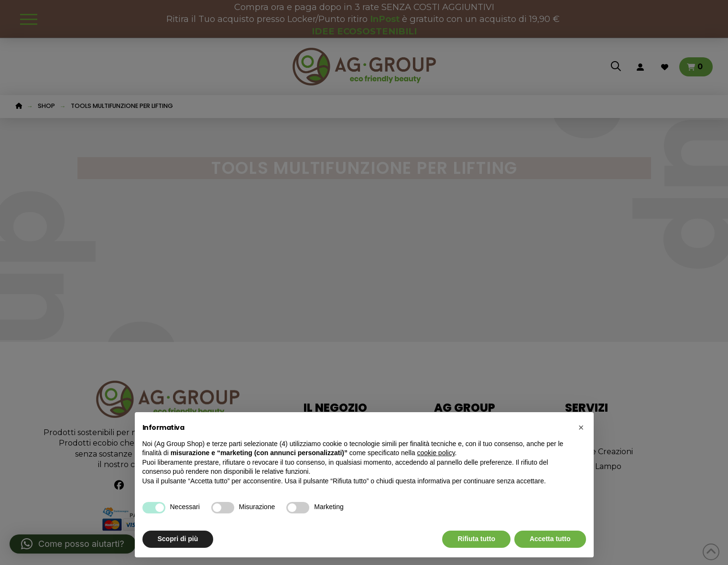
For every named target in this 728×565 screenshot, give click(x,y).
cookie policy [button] (436, 453)
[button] (581, 427)
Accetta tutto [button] (550, 539)
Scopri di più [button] (178, 539)
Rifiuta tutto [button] (476, 539)
